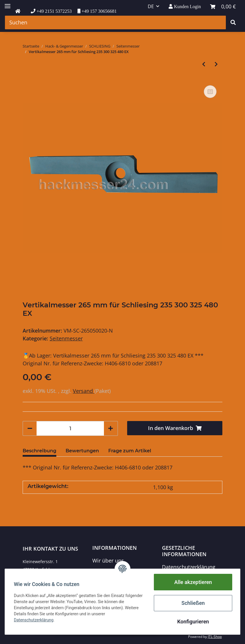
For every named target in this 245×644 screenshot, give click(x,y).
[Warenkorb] (223, 7)
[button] (185, 7)
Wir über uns (108, 560)
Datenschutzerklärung (189, 567)
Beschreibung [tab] (39, 451)
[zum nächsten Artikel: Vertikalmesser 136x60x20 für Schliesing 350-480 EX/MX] (216, 64)
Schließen (193, 603)
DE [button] (151, 6)
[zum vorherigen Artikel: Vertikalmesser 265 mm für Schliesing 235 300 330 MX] (204, 64)
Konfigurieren (193, 622)
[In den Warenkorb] (175, 428)
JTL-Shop (215, 637)
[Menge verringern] (30, 428)
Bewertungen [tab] (82, 451)
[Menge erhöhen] (111, 428)
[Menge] (70, 428)
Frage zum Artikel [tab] (130, 451)
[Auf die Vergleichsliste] (210, 92)
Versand (84, 391)
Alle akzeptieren (193, 582)
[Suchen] (115, 22)
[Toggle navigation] (8, 4)
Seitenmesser (66, 338)
